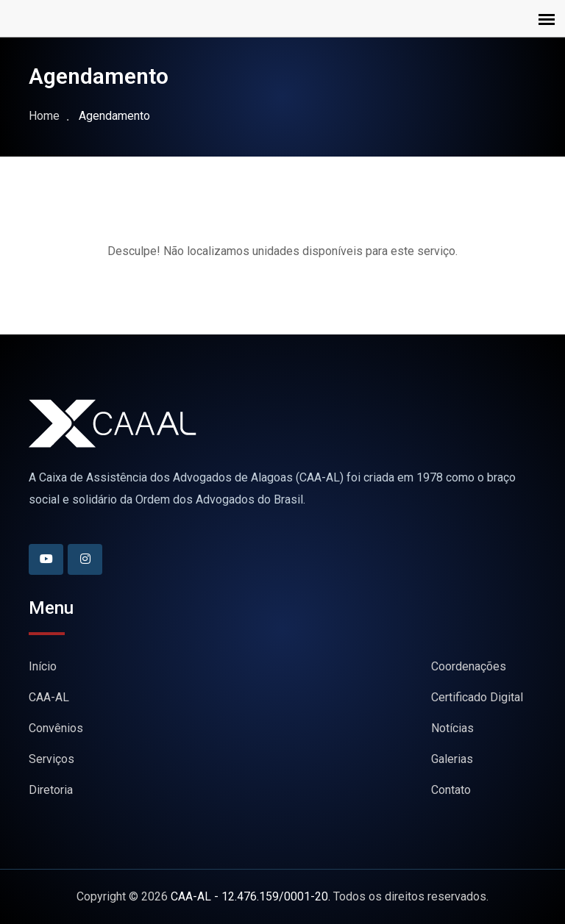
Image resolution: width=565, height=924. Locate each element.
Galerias (452, 759)
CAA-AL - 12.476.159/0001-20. (250, 896)
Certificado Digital (477, 697)
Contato (451, 790)
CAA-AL (49, 697)
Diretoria (51, 790)
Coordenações (469, 666)
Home (44, 116)
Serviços (51, 759)
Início (43, 666)
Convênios (56, 728)
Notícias (452, 728)
